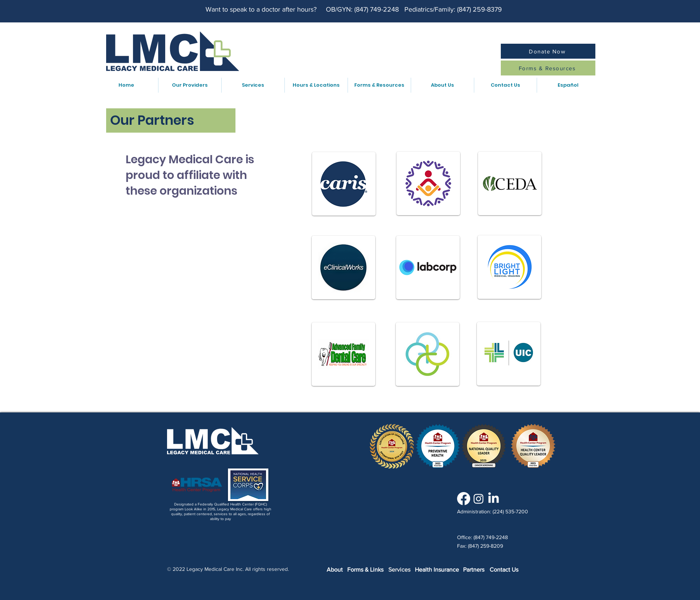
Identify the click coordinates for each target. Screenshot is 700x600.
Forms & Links (365, 570)
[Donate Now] (548, 51)
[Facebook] (464, 499)
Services (399, 570)
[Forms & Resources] (548, 68)
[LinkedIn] (494, 499)
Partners (474, 570)
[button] (190, 85)
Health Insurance (437, 570)
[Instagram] (479, 499)
